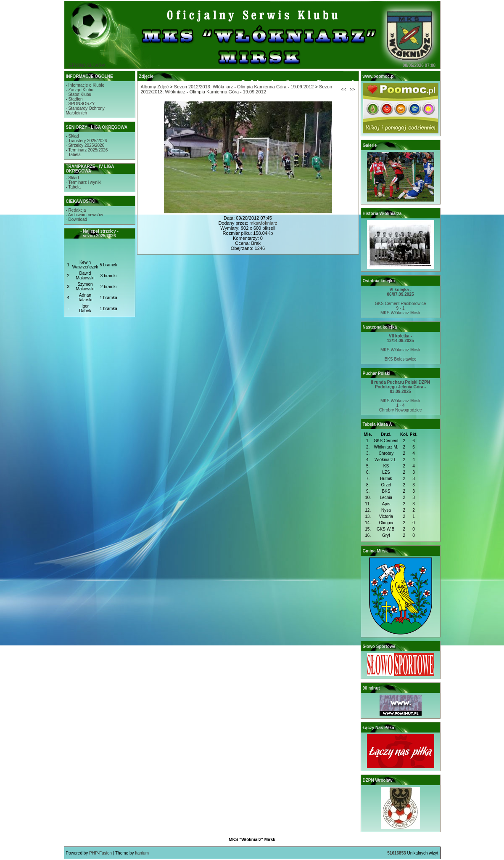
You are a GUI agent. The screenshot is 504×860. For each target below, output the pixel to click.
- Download (77, 219)
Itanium (142, 853)
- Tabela (73, 155)
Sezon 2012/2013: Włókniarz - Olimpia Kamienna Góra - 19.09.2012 (244, 87)
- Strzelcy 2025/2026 (85, 145)
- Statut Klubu (79, 94)
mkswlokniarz (263, 223)
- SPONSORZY (80, 104)
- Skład (73, 136)
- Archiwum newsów (84, 215)
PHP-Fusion (100, 853)
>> (352, 89)
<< (344, 89)
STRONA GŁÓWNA (87, 65)
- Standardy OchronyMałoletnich (85, 111)
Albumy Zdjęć (155, 87)
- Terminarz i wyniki (84, 182)
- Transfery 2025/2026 (87, 141)
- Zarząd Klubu (80, 90)
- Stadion (74, 99)
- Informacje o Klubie (85, 85)
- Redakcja (76, 210)
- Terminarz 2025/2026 (87, 150)
